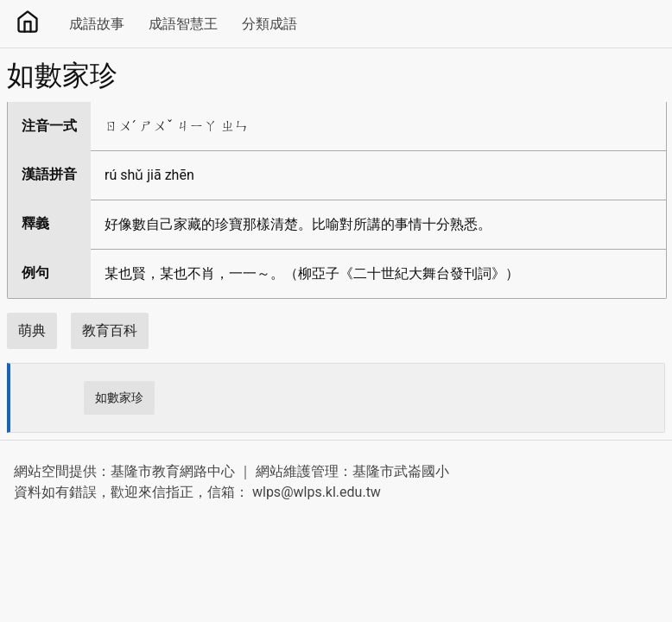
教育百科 (110, 330)
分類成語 (269, 24)
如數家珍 (119, 397)
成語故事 (97, 24)
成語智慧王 (183, 24)
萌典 (32, 330)
